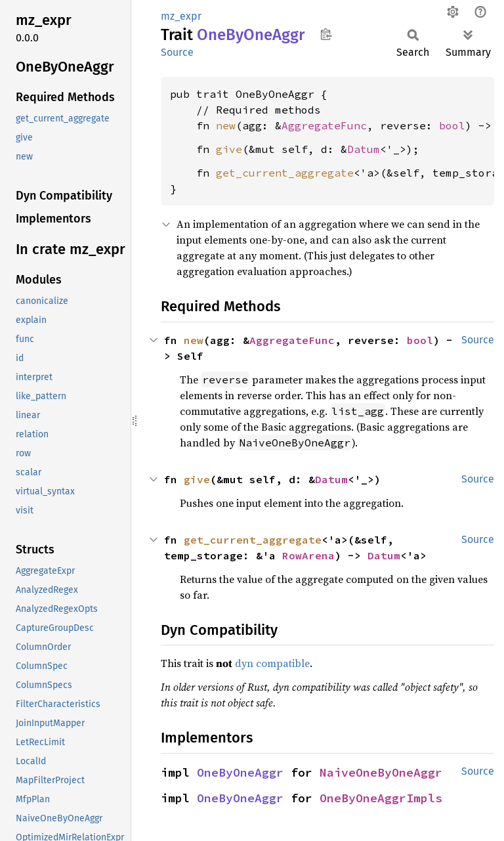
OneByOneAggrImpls (381, 798)
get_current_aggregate (285, 173)
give (229, 149)
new (226, 125)
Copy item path (326, 34)
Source (177, 52)
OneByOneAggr (240, 772)
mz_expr (181, 16)
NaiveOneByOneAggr (381, 772)
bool (452, 125)
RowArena (308, 555)
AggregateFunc (324, 125)
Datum (364, 149)
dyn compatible (272, 663)
